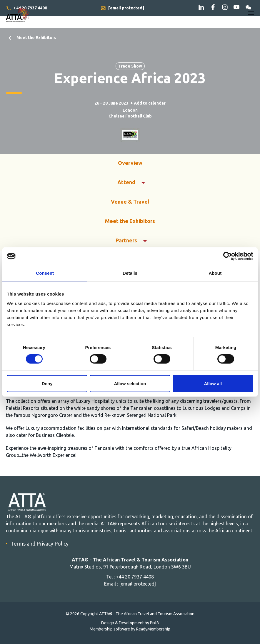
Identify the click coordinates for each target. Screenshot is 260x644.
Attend (126, 182)
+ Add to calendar (148, 103)
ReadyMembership (153, 629)
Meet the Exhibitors (36, 38)
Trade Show (130, 66)
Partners (126, 240)
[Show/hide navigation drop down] (251, 14)
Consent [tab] (45, 273)
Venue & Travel (130, 202)
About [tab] (215, 273)
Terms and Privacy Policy (40, 544)
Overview (130, 163)
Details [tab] (130, 273)
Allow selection (130, 383)
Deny (47, 383)
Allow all (213, 383)
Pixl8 (154, 623)
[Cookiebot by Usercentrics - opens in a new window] (227, 256)
